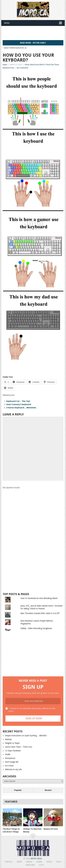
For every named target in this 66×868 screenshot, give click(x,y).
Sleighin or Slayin (12, 743)
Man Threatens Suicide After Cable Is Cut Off (40, 613)
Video (49, 862)
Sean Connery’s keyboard (19, 404)
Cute (41, 865)
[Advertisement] (34, 33)
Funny (27, 65)
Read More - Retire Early (33, 43)
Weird (29, 862)
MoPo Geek (36, 859)
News (19, 862)
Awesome (30, 865)
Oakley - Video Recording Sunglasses (36, 628)
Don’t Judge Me (12, 762)
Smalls (8, 754)
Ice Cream (9, 766)
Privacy (9, 862)
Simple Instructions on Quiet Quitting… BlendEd (26, 736)
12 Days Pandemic (13, 751)
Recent (48, 790)
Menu (7, 23)
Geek (59, 862)
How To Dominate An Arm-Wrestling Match (39, 598)
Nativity (8, 739)
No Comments (22, 68)
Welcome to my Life (13, 769)
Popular (18, 790)
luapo (5, 65)
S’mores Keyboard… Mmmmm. (21, 408)
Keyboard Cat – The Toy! (18, 401)
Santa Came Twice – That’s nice (19, 747)
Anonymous (10, 758)
